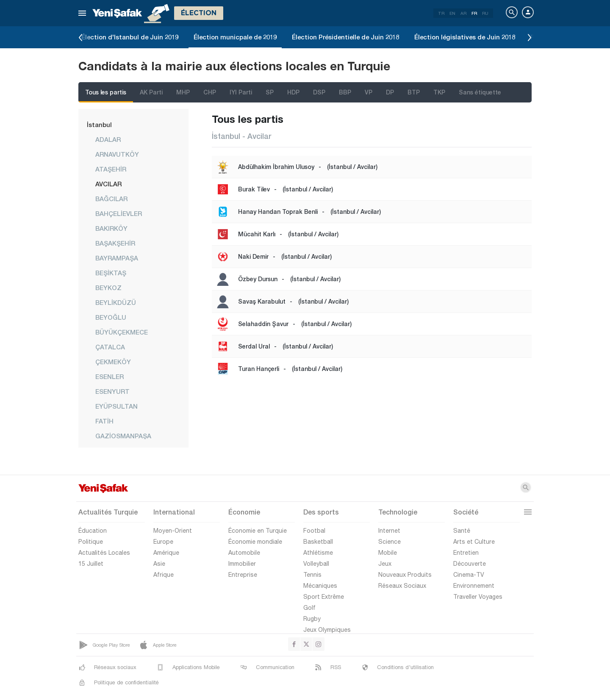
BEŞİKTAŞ (111, 273)
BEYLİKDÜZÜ (116, 302)
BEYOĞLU (111, 317)
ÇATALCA (110, 347)
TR (441, 13)
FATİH (104, 421)
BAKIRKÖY (111, 228)
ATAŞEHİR (111, 169)
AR (463, 13)
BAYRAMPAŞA (117, 258)
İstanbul (99, 125)
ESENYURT (112, 391)
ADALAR (108, 139)
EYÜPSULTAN (116, 406)
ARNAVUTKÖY (117, 154)
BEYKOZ (108, 288)
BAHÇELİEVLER (119, 213)
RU (485, 13)
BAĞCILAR (111, 199)
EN (452, 13)
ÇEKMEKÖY (113, 362)
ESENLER (110, 376)
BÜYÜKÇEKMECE (122, 332)
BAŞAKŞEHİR (115, 243)
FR (474, 13)
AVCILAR (108, 184)
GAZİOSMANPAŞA (123, 436)
